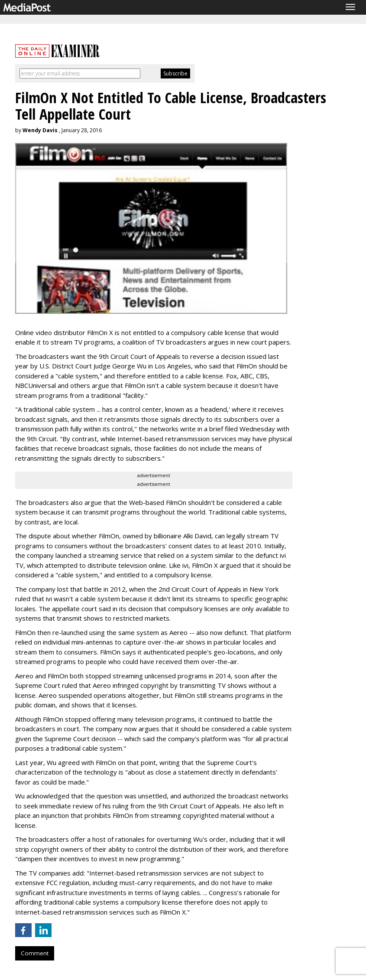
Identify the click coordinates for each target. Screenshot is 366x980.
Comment (35, 953)
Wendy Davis (40, 130)
